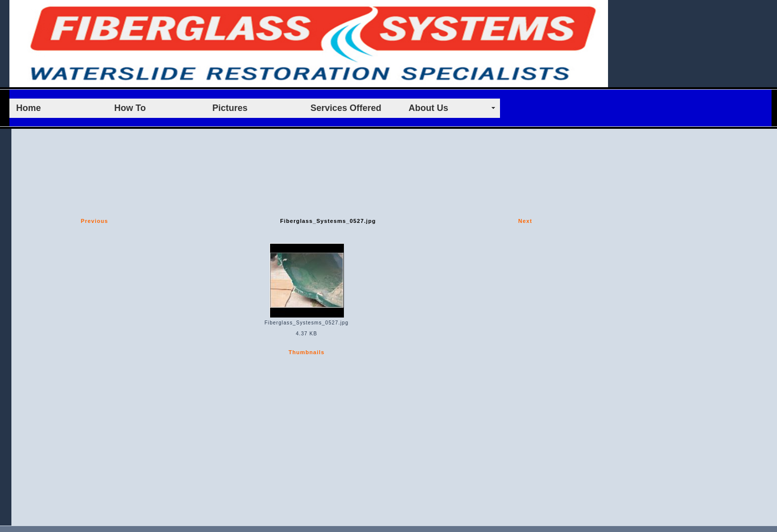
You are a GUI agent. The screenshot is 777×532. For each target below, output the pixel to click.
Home (29, 108)
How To (130, 108)
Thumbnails (306, 352)
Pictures (230, 108)
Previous (94, 221)
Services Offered (346, 108)
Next (525, 221)
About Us (429, 108)
